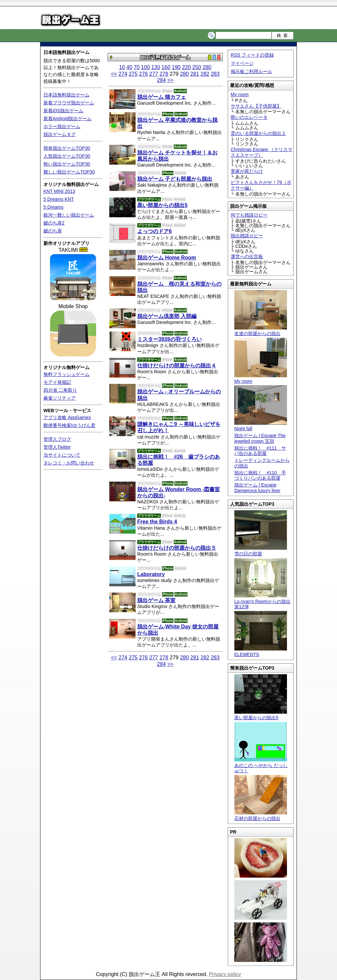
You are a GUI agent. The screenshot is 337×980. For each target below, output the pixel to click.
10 (122, 67)
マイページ (242, 63)
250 (197, 67)
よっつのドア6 (155, 231)
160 (166, 67)
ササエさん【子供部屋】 (256, 106)
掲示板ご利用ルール (251, 71)
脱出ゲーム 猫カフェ (162, 97)
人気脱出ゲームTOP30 (67, 156)
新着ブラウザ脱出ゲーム (69, 103)
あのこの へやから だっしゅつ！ (261, 765)
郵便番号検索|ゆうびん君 (69, 425)
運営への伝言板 (247, 256)
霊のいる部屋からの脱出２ (258, 133)
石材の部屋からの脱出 (261, 816)
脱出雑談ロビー (247, 236)
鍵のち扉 (53, 231)
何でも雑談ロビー (249, 215)
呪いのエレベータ (249, 117)
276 (143, 74)
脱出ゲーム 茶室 (156, 600)
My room (240, 94)
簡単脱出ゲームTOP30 (67, 148)
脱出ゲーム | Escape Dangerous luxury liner (257, 488)
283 (215, 74)
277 (154, 74)
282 (205, 74)
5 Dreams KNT (59, 199)
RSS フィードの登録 (252, 55)
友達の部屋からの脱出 (261, 331)
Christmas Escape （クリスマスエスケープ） (261, 152)
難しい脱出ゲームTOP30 (69, 172)
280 (207, 67)
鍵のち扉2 (54, 223)
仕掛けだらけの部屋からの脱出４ (177, 366)
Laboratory (151, 574)
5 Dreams (53, 207)
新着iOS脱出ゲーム (63, 111)
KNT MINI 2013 (59, 191)
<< (114, 74)
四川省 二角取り (60, 390)
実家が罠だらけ (247, 171)
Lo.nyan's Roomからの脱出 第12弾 (262, 601)
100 (146, 67)
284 (161, 80)
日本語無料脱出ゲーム (66, 52)
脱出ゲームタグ (60, 134)
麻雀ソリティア (60, 398)
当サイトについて (62, 455)
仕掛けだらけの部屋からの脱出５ (177, 548)
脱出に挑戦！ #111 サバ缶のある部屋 (260, 451)
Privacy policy (225, 974)
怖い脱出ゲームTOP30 (67, 164)
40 (129, 67)
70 (137, 67)
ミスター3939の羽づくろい (169, 339)
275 (133, 74)
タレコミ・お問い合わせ (69, 463)
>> (170, 80)
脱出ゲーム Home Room (167, 258)
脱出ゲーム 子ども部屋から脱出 (175, 179)
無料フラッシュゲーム (66, 374)
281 (195, 74)
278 (164, 74)
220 (186, 67)
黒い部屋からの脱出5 (261, 715)
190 (176, 67)
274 (123, 74)
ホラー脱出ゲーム (62, 126)
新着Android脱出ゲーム (67, 119)
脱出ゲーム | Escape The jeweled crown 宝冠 (260, 438)
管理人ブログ (57, 439)
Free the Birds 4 (157, 522)
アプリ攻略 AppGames (67, 417)
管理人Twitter (57, 447)
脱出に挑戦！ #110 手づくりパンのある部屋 (260, 476)
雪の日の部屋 (261, 551)
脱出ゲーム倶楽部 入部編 (167, 316)
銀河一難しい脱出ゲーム (69, 215)
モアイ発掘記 (57, 382)
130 (156, 67)
